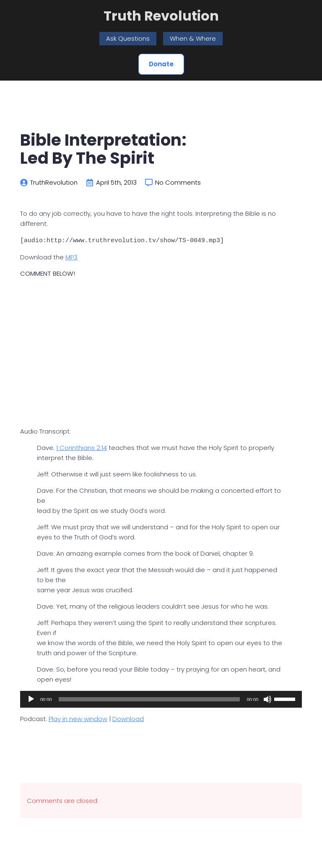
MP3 (71, 257)
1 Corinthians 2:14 (82, 447)
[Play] (31, 699)
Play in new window (78, 718)
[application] (161, 699)
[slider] (149, 699)
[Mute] (267, 699)
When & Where (193, 38)
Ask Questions (128, 38)
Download (128, 718)
